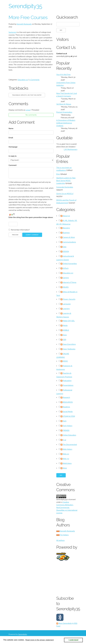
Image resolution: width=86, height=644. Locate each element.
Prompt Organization (64, 112)
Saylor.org (12, 32)
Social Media (68, 412)
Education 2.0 (23, 80)
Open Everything (69, 344)
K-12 (64, 440)
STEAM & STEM (69, 416)
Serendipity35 (25, 6)
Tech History (68, 426)
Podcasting (67, 381)
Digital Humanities (70, 264)
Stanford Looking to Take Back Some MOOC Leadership (66, 181)
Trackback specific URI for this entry (27, 95)
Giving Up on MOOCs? (65, 194)
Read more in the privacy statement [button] (40, 640)
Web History (67, 449)
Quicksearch (67, 17)
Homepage (13, 147)
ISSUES (66, 287)
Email (11, 138)
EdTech (66, 268)
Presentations (68, 385)
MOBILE (66, 330)
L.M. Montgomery (71, 149)
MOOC (65, 361)
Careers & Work (69, 237)
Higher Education (69, 435)
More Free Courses (28, 17)
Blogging (66, 228)
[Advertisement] (71, 578)
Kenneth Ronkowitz (24, 24)
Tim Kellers (64, 535)
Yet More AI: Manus (64, 104)
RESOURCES (68, 402)
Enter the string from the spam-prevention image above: (31, 217)
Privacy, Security (69, 299)
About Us (66, 216)
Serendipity (23, 634)
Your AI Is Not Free (63, 75)
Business (66, 233)
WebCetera (67, 463)
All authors (60, 540)
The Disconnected (70, 445)
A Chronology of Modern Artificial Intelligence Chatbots (66, 123)
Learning (66, 309)
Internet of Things (69, 282)
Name (11, 128)
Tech (65, 421)
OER (64, 340)
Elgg (58, 174)
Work (65, 468)
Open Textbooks (69, 349)
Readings (66, 407)
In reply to (13, 156)
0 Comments (34, 80)
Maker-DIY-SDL (69, 321)
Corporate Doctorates (65, 187)
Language (67, 304)
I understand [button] (73, 640)
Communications (69, 242)
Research (66, 397)
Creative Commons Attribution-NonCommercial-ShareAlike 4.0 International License (67, 508)
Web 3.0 (66, 459)
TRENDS (66, 430)
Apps (65, 335)
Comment (13, 165)
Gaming (66, 278)
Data (64, 247)
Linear (28, 110)
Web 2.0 (66, 454)
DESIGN (66, 251)
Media (65, 325)
